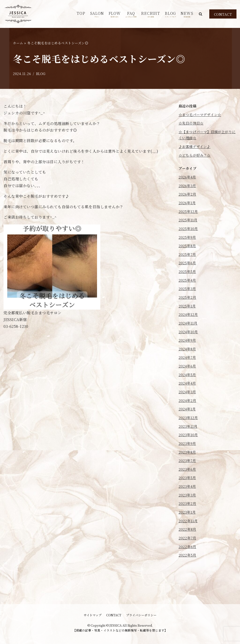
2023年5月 (188, 500)
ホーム (18, 43)
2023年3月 (188, 518)
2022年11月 (189, 545)
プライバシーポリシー (141, 615)
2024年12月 (189, 327)
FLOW (115, 14)
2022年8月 (188, 554)
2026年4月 (188, 181)
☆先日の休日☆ (192, 124)
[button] (201, 14)
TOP (81, 13)
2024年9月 (188, 354)
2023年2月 (188, 527)
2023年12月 (189, 436)
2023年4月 (188, 509)
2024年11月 (189, 336)
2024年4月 (188, 400)
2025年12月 (189, 218)
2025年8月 (188, 254)
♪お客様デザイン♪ (196, 149)
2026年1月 (188, 209)
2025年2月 (188, 309)
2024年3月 (188, 409)
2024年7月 (188, 372)
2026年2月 (188, 199)
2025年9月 (188, 245)
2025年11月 (189, 227)
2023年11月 (189, 445)
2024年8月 (188, 363)
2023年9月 (188, 463)
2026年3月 (188, 190)
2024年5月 (188, 391)
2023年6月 (188, 491)
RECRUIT (151, 14)
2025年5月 (188, 281)
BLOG (170, 14)
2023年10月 (189, 454)
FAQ (131, 14)
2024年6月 (188, 381)
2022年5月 (188, 581)
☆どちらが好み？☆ (196, 158)
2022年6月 (188, 573)
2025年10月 (189, 236)
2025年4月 (188, 290)
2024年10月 (189, 345)
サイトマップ (93, 615)
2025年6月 (188, 272)
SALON (97, 14)
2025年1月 (188, 318)
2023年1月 (188, 536)
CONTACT (223, 14)
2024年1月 (188, 427)
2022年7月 (188, 563)
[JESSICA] (18, 14)
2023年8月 (188, 472)
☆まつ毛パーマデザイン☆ (202, 115)
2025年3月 (188, 300)
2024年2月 (188, 418)
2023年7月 (188, 482)
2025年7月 (188, 263)
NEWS (187, 14)
